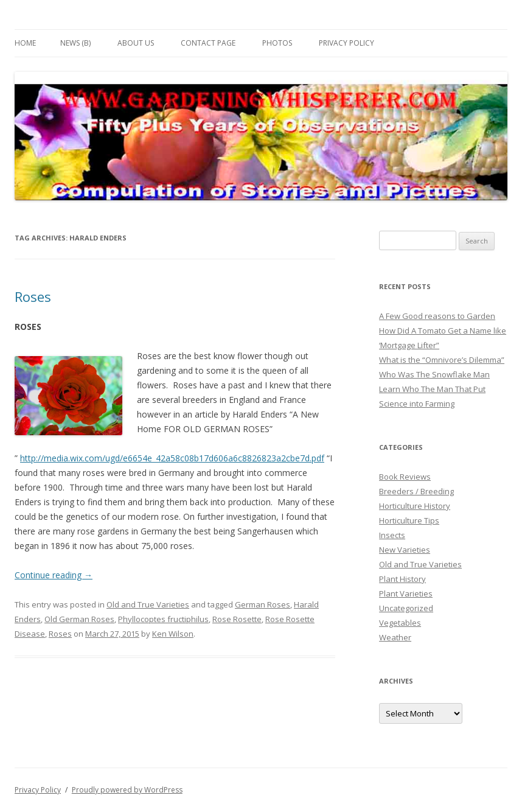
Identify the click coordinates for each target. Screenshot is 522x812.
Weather (395, 637)
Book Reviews (405, 477)
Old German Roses (79, 619)
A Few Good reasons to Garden (437, 316)
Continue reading (54, 575)
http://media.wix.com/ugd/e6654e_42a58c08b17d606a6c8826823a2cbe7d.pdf (172, 458)
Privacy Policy (346, 43)
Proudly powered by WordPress (127, 790)
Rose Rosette (237, 619)
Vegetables (400, 623)
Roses (33, 296)
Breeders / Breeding (416, 491)
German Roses (263, 604)
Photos (277, 43)
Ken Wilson (173, 634)
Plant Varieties (406, 593)
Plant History (402, 579)
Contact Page (208, 43)
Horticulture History (415, 506)
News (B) (75, 43)
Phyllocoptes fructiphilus (163, 619)
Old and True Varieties (148, 604)
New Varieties (405, 550)
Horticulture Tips (409, 520)
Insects (392, 535)
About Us (136, 43)
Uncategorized (406, 608)
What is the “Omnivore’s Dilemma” (442, 360)
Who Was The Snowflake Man (434, 374)
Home (25, 43)
